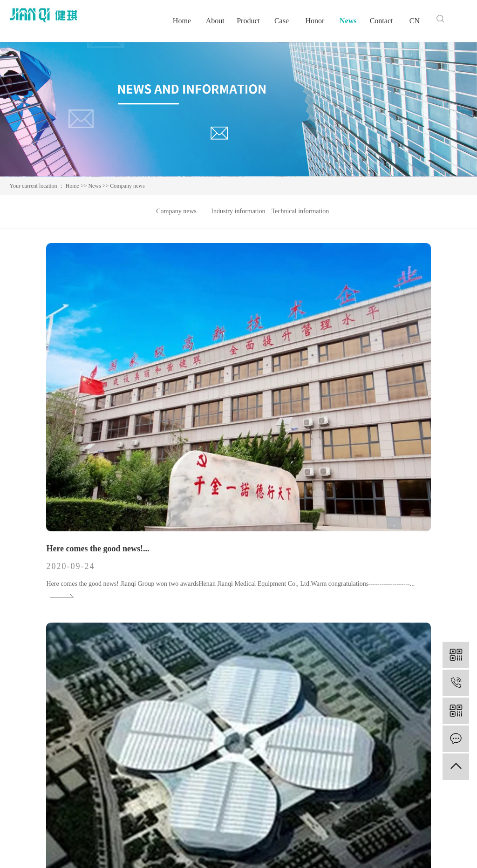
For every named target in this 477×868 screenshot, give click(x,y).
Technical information (300, 211)
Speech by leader (263, 756)
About (215, 21)
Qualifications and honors (274, 743)
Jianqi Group (344, 581)
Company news (127, 186)
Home (182, 21)
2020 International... (204, 581)
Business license (262, 798)
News (348, 21)
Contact (382, 21)
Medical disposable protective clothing (179, 770)
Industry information (238, 211)
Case (282, 21)
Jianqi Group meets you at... (218, 362)
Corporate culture (263, 729)
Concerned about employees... (68, 581)
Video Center (258, 784)
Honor (315, 21)
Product (248, 21)
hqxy (461, 849)
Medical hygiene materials (163, 756)
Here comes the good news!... (66, 362)
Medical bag (145, 743)
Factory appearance (266, 770)
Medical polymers (152, 729)
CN (415, 21)
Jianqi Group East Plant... (367, 362)
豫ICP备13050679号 (212, 849)
